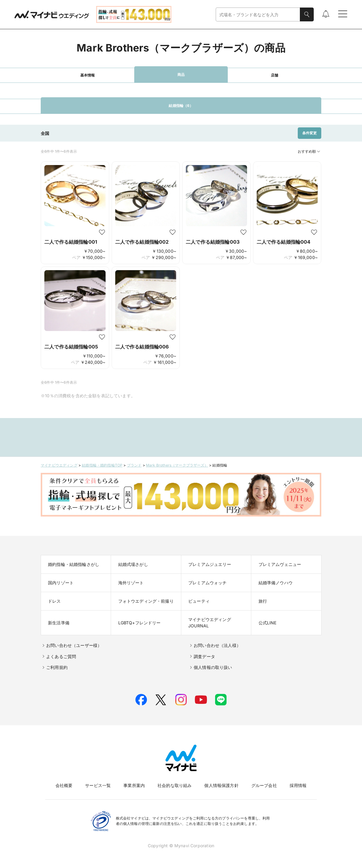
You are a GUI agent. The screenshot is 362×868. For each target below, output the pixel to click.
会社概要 (64, 785)
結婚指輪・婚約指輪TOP (102, 465)
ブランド (134, 465)
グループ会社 (264, 785)
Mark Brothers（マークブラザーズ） (177, 465)
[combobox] (258, 15)
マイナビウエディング (59, 465)
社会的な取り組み (175, 785)
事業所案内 (134, 785)
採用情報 (298, 785)
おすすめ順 (310, 151)
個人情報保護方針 (221, 785)
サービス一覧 (98, 785)
